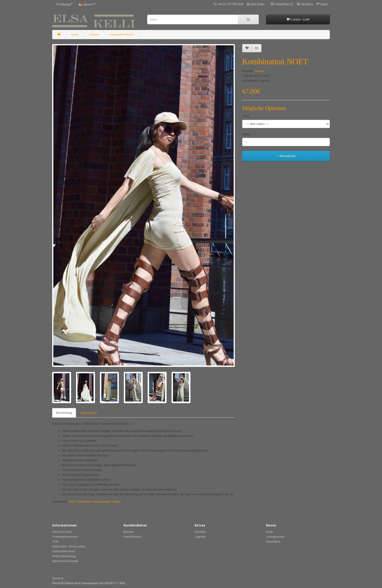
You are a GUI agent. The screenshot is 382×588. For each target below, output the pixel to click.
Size (247, 116)
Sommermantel (102, 502)
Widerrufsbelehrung (64, 556)
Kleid (72, 502)
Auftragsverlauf (275, 537)
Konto (270, 532)
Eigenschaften (89, 413)
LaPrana (94, 35)
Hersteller (200, 532)
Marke (75, 35)
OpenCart (58, 578)
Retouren (129, 532)
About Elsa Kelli (62, 532)
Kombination (84, 502)
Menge (246, 134)
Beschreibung (64, 413)
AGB (55, 541)
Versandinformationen (65, 537)
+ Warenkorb (286, 156)
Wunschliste (273, 541)
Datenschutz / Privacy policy (69, 546)
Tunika (116, 502)
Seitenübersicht (133, 537)
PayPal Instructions (63, 551)
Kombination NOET (121, 35)
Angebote (200, 537)
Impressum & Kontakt (65, 561)
